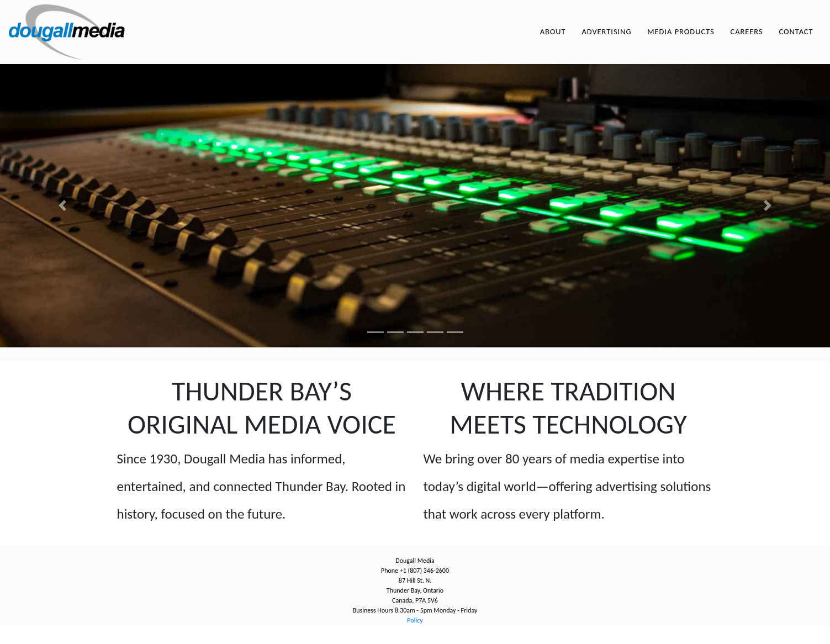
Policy (415, 639)
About (553, 41)
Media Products (681, 41)
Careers (746, 41)
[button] (62, 225)
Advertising (606, 41)
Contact (796, 41)
